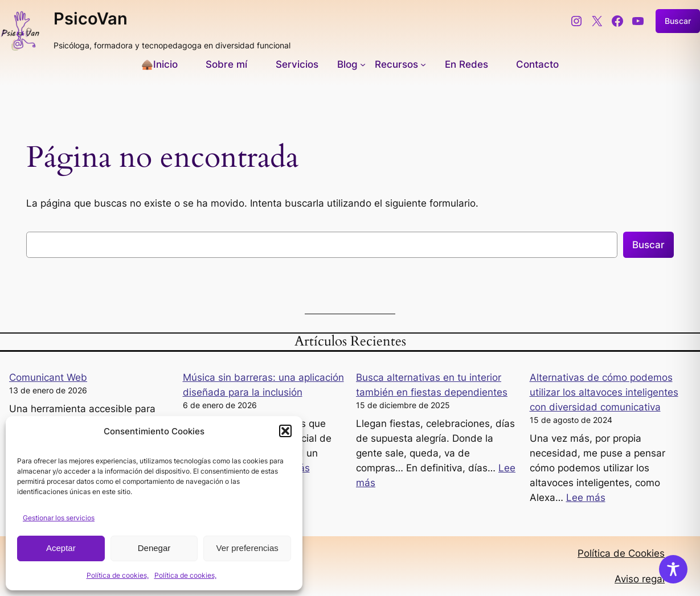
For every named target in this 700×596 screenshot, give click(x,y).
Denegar (154, 548)
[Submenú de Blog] (351, 64)
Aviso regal (640, 579)
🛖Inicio (159, 64)
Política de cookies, (118, 575)
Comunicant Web (48, 377)
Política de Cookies (621, 553)
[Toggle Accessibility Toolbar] (673, 569)
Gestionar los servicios (59, 518)
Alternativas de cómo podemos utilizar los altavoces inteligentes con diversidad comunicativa (604, 392)
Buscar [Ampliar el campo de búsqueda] (678, 21)
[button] (285, 431)
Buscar (648, 245)
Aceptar (61, 548)
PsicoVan (91, 19)
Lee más (586, 498)
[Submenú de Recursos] (400, 64)
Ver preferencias (247, 548)
